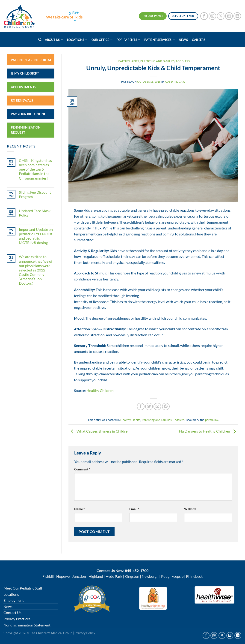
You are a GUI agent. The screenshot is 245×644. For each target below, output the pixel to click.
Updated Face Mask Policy (35, 213)
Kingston (132, 576)
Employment (14, 600)
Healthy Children (100, 390)
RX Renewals (22, 100)
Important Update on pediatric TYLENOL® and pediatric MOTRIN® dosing (36, 236)
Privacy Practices (17, 619)
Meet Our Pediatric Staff (23, 588)
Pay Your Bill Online (28, 114)
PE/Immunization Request (26, 130)
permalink (212, 420)
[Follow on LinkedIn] (237, 16)
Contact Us (12, 612)
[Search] (40, 40)
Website (190, 509)
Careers (199, 40)
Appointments (24, 87)
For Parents (128, 40)
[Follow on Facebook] (204, 16)
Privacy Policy (85, 633)
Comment (82, 469)
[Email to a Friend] (157, 407)
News (183, 40)
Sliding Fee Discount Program (35, 194)
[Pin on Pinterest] (166, 407)
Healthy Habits (128, 61)
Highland (96, 576)
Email (134, 509)
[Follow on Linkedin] (238, 635)
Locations (77, 40)
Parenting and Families (157, 61)
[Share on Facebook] (141, 407)
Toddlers (183, 61)
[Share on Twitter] (149, 407)
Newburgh (150, 576)
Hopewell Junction (71, 576)
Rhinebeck (194, 576)
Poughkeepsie (172, 576)
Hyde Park (114, 576)
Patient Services (159, 40)
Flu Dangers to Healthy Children (208, 431)
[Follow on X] (221, 16)
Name (80, 509)
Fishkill (48, 576)
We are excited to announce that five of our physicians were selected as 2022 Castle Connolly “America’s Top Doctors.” (36, 270)
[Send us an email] (229, 16)
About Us (54, 40)
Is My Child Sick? (25, 73)
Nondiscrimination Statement (27, 625)
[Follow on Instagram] (212, 16)
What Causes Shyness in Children (99, 431)
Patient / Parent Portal (31, 60)
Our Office (102, 40)
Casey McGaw (175, 82)
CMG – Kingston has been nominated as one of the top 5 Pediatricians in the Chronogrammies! (35, 169)
